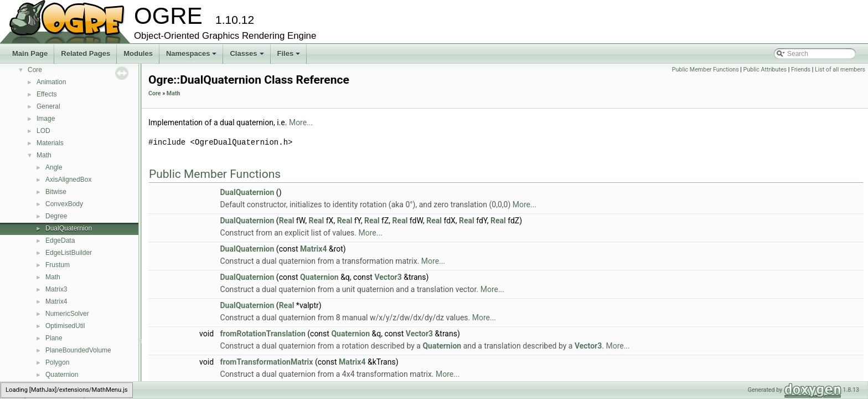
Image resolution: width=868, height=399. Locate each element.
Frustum (58, 265)
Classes (247, 57)
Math (44, 155)
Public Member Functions (706, 70)
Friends (801, 70)
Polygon (57, 362)
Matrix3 (56, 289)
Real (287, 221)
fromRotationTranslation (263, 334)
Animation (51, 82)
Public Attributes (765, 70)
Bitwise (56, 192)
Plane (54, 338)
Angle (54, 167)
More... (301, 122)
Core (35, 70)
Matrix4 (56, 301)
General (48, 106)
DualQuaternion (69, 228)
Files (290, 57)
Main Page (30, 53)
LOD (43, 131)
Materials (50, 143)
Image (46, 119)
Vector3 (388, 277)
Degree (56, 216)
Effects (46, 94)
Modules (138, 53)
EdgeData (60, 241)
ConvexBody (64, 204)
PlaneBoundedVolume (78, 350)
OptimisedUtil (65, 326)
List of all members (840, 70)
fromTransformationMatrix (267, 362)
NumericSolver (67, 314)
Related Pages (86, 53)
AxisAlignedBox (68, 180)
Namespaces (192, 57)
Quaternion (62, 375)
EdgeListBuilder (69, 253)
